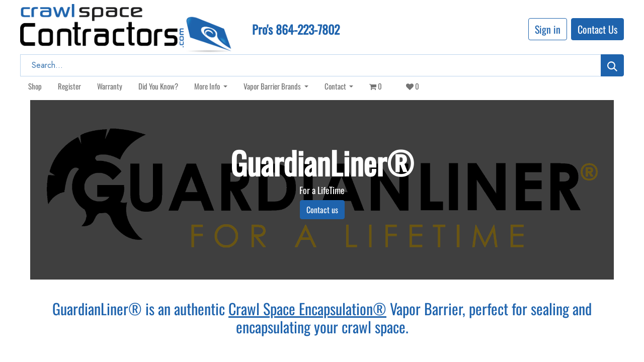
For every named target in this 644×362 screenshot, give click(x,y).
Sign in (548, 29)
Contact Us (597, 29)
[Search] (612, 65)
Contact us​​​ (322, 210)
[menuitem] (35, 86)
